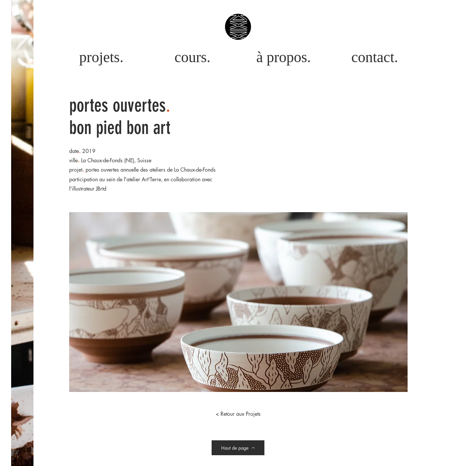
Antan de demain (251, 462)
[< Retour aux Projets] (238, 414)
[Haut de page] (238, 448)
